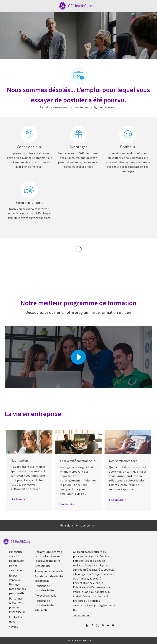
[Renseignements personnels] (78, 525)
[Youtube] (108, 626)
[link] (19, 499)
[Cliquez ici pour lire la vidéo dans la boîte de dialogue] (78, 357)
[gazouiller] (98, 626)
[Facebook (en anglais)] (92, 626)
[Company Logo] (75, 6)
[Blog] (103, 626)
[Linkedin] (87, 626)
